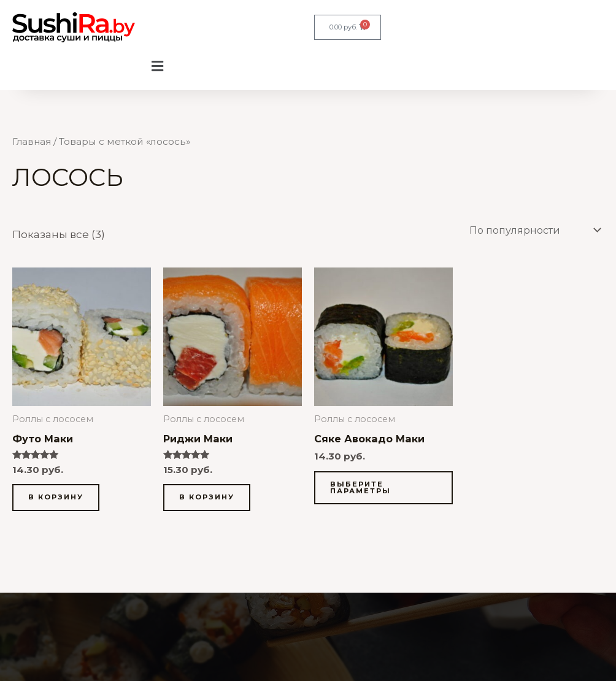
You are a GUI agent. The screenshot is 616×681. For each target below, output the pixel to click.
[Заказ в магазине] (527, 230)
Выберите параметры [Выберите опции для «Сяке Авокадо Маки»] (362, 489)
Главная (33, 141)
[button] (157, 67)
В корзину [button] (58, 499)
